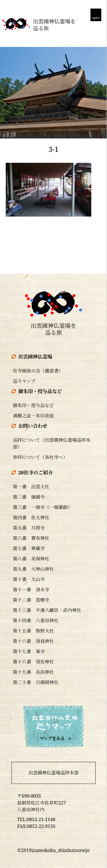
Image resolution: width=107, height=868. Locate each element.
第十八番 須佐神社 (33, 662)
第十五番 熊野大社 (33, 631)
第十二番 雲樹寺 (31, 600)
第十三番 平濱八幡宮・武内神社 (47, 610)
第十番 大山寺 (29, 579)
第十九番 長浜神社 (33, 672)
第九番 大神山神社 (33, 569)
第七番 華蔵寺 (29, 548)
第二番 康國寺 (29, 497)
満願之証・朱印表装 (33, 416)
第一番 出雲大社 (31, 487)
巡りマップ (24, 381)
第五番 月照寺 (29, 528)
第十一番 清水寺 (31, 590)
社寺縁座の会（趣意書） (38, 371)
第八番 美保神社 (31, 559)
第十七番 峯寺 (29, 651)
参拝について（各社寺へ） (40, 457)
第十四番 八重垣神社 (36, 621)
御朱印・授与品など (33, 405)
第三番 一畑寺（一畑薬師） (43, 507)
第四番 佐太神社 (31, 518)
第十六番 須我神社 (33, 641)
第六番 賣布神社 (31, 538)
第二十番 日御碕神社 (36, 682)
